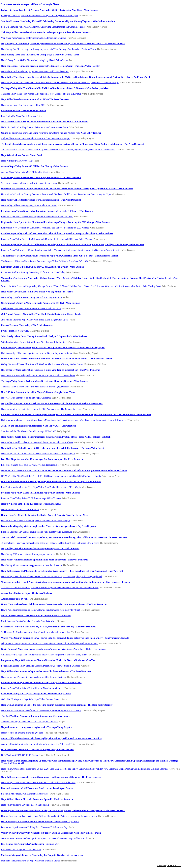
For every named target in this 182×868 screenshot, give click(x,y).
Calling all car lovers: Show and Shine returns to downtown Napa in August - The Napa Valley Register (51, 133)
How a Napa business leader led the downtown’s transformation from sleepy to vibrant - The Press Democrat (54, 604)
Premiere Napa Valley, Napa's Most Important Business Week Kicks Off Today (37, 217)
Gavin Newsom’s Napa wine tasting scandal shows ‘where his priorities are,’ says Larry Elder (44, 655)
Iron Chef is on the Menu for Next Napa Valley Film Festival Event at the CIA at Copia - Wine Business (51, 481)
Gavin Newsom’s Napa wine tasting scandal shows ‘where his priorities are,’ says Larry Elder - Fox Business (54, 649)
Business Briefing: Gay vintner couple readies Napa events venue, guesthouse (37, 532)
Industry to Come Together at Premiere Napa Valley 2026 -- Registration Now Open (39, 16)
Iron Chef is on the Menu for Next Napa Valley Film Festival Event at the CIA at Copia (41, 487)
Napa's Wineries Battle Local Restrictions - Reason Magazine (31, 504)
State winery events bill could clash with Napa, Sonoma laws (29, 183)
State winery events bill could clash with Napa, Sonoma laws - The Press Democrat (41, 178)
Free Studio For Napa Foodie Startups (18, 116)
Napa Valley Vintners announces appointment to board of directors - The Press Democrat (44, 560)
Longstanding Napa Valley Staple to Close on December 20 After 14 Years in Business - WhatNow (48, 660)
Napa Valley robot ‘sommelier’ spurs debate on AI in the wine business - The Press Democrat (46, 671)
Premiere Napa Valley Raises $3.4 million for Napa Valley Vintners (32, 688)
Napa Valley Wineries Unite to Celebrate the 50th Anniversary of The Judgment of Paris (41, 409)
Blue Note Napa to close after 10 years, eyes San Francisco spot (30, 465)
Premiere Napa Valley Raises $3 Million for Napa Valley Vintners (31, 498)
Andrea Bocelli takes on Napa (15, 599)
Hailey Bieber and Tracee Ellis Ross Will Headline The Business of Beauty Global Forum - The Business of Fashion (57, 359)
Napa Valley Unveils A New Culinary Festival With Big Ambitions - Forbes (37, 292)
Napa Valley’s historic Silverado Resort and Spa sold (25, 805)
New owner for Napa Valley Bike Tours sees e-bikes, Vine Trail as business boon (38, 375)
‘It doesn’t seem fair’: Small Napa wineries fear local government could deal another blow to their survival (50, 588)
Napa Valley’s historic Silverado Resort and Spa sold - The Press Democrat (37, 799)
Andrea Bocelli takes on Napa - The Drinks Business (26, 593)
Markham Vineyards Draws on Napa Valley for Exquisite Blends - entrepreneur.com (42, 855)
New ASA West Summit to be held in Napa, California (26, 398)
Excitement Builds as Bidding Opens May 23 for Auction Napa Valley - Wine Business (43, 267)
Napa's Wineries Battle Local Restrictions (20, 509)
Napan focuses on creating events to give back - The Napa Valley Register (37, 727)
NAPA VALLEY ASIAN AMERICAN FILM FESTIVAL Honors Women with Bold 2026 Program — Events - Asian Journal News (64, 470)
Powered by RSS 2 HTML (169, 866)
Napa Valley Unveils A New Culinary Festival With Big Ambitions (32, 297)
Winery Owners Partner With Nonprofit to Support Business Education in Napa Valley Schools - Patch (51, 833)
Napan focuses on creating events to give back (22, 733)
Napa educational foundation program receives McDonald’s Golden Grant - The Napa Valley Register (50, 66)
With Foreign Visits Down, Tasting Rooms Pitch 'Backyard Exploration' (34, 342)
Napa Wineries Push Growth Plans (17, 161)
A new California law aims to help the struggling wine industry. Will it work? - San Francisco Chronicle (51, 738)
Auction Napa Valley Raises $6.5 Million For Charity (25, 172)
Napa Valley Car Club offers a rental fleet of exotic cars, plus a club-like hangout (38, 454)
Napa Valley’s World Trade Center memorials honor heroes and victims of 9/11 (37, 442)
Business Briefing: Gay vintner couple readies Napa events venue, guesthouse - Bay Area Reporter (49, 526)
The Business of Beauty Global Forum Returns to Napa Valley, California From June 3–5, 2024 (45, 261)
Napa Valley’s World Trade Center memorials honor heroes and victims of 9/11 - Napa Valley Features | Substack (56, 437)
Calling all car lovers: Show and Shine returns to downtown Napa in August (36, 138)
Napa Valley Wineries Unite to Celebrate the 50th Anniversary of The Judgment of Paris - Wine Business (52, 403)
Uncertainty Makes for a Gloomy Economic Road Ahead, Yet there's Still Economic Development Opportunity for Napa (56, 194)
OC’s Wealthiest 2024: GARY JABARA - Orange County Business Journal (37, 749)
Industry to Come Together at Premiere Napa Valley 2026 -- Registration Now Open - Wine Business (50, 10)
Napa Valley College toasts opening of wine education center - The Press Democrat (41, 200)
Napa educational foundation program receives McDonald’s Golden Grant (35, 71)
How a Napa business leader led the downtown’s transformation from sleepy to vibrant (41, 610)
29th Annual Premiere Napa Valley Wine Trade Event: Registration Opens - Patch (41, 314)
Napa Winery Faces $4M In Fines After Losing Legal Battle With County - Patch (40, 55)
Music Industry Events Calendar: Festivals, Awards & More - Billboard (36, 616)
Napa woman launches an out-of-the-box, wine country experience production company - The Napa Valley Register (57, 705)
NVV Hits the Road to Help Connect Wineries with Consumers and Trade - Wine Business (45, 122)
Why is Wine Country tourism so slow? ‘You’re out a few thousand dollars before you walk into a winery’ (49, 643)
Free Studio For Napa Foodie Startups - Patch (23, 111)
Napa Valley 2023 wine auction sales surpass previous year (28, 554)
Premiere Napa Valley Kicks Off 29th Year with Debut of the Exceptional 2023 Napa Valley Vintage (47, 239)
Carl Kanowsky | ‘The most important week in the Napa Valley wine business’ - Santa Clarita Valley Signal (53, 348)
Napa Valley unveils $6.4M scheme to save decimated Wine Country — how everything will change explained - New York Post (62, 571)
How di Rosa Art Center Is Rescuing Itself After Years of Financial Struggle (36, 521)
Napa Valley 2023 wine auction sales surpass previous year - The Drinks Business (40, 548)
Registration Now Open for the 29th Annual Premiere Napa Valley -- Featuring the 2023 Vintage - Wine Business (56, 222)
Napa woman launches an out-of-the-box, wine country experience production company (41, 710)
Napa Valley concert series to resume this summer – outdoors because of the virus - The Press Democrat (51, 777)
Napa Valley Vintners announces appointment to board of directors (31, 565)
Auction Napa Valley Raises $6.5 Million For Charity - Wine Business (35, 166)
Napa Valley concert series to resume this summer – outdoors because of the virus (38, 782)
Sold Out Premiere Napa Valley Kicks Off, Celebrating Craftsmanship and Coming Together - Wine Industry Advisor (58, 21)
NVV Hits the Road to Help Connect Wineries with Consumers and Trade (35, 127)
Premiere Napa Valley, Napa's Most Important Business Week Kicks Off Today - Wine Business (47, 211)
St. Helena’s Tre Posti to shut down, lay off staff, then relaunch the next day (36, 632)
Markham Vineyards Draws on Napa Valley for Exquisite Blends (31, 861)
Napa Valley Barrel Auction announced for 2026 (23, 105)
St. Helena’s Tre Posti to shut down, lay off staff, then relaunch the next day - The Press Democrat (48, 627)
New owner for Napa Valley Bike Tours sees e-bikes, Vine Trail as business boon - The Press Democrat (50, 370)
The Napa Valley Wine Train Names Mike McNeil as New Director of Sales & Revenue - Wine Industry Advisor (55, 88)
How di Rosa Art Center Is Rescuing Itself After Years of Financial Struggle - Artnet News (45, 515)
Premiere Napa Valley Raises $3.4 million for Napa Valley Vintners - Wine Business (41, 683)
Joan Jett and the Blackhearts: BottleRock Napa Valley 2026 (29, 431)
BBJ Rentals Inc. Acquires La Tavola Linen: (21, 850)
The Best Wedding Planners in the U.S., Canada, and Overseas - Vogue (35, 716)
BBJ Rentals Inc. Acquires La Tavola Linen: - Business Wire (30, 844)
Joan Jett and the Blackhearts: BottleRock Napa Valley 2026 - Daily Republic (39, 426)
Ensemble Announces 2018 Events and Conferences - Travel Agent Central (37, 788)
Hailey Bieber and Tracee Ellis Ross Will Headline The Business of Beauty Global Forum (42, 364)
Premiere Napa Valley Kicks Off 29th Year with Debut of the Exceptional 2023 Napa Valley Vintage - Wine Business (57, 233)
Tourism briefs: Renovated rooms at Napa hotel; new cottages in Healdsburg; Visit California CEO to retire (50, 543)
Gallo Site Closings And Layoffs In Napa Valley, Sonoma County (31, 699)
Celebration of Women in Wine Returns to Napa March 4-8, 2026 (31, 308)
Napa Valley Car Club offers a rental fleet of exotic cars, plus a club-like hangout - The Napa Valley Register (53, 448)
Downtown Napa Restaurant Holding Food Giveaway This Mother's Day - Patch (40, 822)
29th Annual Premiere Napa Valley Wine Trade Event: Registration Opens (35, 320)
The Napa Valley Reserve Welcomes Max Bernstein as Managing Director (35, 387)
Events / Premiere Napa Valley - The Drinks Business (27, 325)
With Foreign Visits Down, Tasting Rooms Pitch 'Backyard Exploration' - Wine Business (44, 336)
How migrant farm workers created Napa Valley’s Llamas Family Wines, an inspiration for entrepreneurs (49, 816)
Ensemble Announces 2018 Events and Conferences (25, 794)
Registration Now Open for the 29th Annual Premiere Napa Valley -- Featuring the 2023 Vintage (45, 228)
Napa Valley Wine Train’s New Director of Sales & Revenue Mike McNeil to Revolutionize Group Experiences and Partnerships (60, 83)
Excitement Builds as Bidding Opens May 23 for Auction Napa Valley (33, 272)
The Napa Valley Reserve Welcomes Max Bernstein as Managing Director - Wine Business (45, 381)
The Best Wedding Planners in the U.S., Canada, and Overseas (30, 722)
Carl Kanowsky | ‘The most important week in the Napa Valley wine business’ (37, 353)
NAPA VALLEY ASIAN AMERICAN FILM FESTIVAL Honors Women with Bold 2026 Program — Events (51, 476)
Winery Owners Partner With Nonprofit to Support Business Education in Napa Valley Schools (44, 838)
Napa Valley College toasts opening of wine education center (29, 205)
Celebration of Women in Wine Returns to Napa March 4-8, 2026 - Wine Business (41, 303)
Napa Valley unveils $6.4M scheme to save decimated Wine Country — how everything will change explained (51, 576)
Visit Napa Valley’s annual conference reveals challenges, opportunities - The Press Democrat (46, 32)
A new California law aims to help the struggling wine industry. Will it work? (36, 744)
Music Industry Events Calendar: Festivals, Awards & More (28, 621)
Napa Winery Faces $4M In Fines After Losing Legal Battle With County (35, 60)
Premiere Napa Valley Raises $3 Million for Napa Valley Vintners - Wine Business (41, 493)
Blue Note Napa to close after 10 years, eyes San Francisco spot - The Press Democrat (42, 459)
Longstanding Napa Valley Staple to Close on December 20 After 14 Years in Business (41, 666)
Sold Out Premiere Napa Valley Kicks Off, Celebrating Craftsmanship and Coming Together (43, 27)
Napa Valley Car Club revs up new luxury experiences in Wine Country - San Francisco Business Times (48, 49)
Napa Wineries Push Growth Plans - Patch (22, 155)
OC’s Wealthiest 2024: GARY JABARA (19, 755)
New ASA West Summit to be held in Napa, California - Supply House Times (38, 392)
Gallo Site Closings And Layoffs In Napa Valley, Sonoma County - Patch (36, 694)
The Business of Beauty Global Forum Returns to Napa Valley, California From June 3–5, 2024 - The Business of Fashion (60, 256)
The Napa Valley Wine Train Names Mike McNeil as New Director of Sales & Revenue (41, 94)
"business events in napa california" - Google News (30, 4)
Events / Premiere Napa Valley (15, 331)
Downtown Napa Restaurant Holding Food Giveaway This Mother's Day (34, 827)
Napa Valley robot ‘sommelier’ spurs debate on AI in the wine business (33, 677)
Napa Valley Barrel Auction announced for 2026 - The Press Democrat (35, 99)
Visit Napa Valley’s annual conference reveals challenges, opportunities (34, 38)
